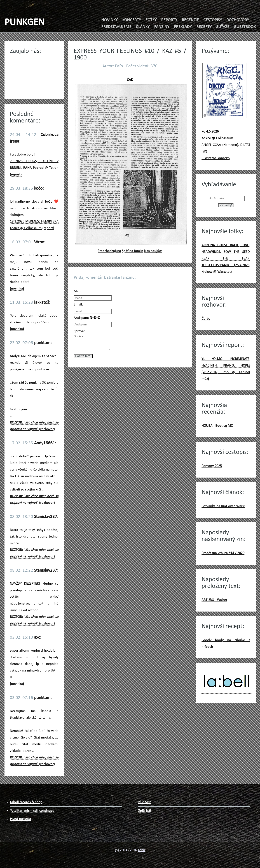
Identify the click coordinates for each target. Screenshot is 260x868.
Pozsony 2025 (212, 466)
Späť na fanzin (133, 251)
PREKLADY (183, 27)
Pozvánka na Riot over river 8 (223, 506)
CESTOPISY (213, 20)
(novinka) (17, 289)
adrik (142, 850)
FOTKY (151, 20)
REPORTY (169, 20)
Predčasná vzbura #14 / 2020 (223, 553)
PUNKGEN (25, 23)
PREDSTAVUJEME (116, 27)
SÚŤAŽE (223, 27)
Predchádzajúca (109, 251)
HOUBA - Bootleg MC (217, 426)
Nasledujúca (153, 251)
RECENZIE (190, 20)
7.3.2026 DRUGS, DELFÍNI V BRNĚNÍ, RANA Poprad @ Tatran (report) (34, 168)
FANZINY (162, 27)
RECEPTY (204, 27)
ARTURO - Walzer (214, 600)
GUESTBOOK (245, 27)
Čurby (206, 319)
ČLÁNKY (143, 27)
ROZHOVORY (238, 20)
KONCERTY (132, 20)
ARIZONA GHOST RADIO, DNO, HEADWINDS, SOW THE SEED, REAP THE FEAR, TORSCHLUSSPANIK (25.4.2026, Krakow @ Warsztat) (226, 259)
